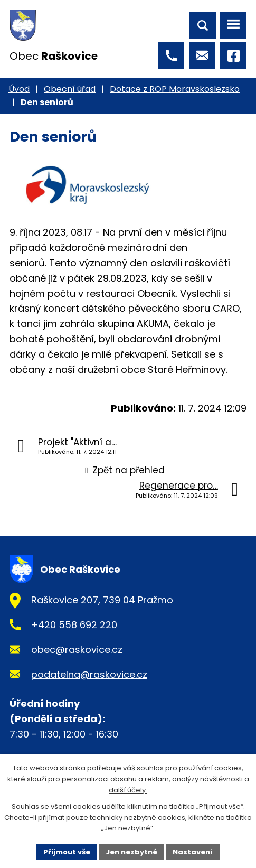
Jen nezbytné (131, 852)
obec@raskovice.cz (77, 650)
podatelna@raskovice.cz (89, 674)
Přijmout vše (67, 852)
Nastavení (193, 852)
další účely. (128, 790)
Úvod (19, 89)
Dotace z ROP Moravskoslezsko (175, 89)
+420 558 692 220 (74, 625)
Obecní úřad (70, 89)
